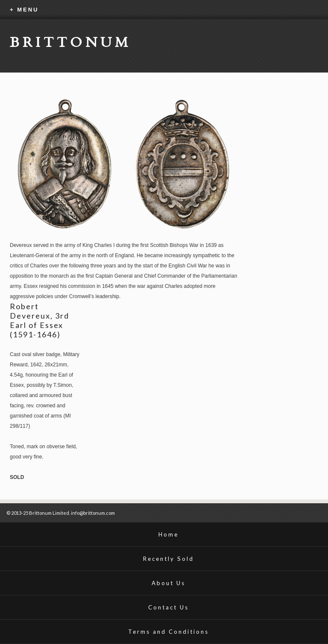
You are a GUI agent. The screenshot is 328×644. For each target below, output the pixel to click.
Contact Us (168, 607)
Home (168, 534)
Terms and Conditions (168, 632)
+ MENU (24, 10)
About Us (168, 583)
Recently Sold (168, 559)
